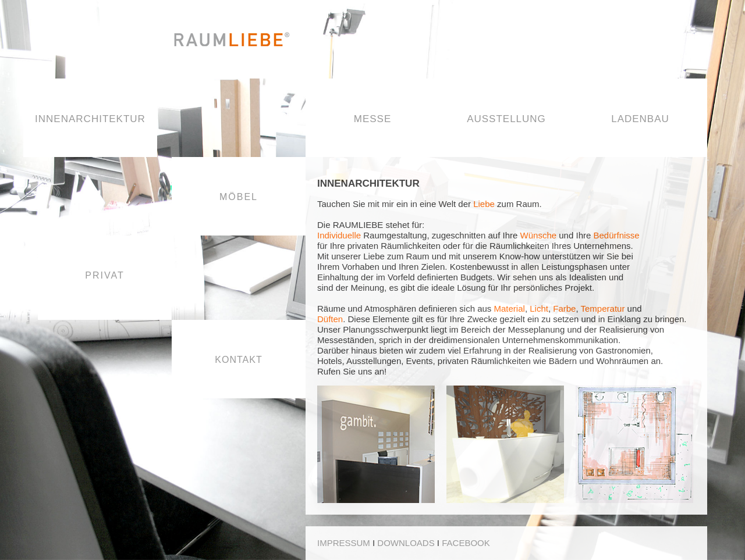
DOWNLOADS (406, 543)
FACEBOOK (466, 543)
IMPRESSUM (344, 543)
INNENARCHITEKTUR (90, 119)
